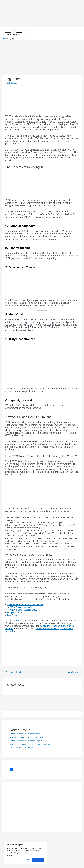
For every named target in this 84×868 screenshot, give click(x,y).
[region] (25, 853)
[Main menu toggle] (80, 34)
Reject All (26, 860)
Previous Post (12, 676)
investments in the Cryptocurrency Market (40, 634)
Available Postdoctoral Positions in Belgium (26, 744)
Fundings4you (19, 625)
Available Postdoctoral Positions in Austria (26, 738)
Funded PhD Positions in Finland (22, 751)
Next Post (75, 676)
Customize (13, 860)
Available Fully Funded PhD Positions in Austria (27, 741)
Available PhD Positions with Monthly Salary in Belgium (30, 748)
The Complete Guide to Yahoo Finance (25, 608)
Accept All (38, 860)
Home (4, 42)
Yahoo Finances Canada (21, 611)
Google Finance (14, 616)
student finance (52, 630)
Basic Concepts (12, 87)
